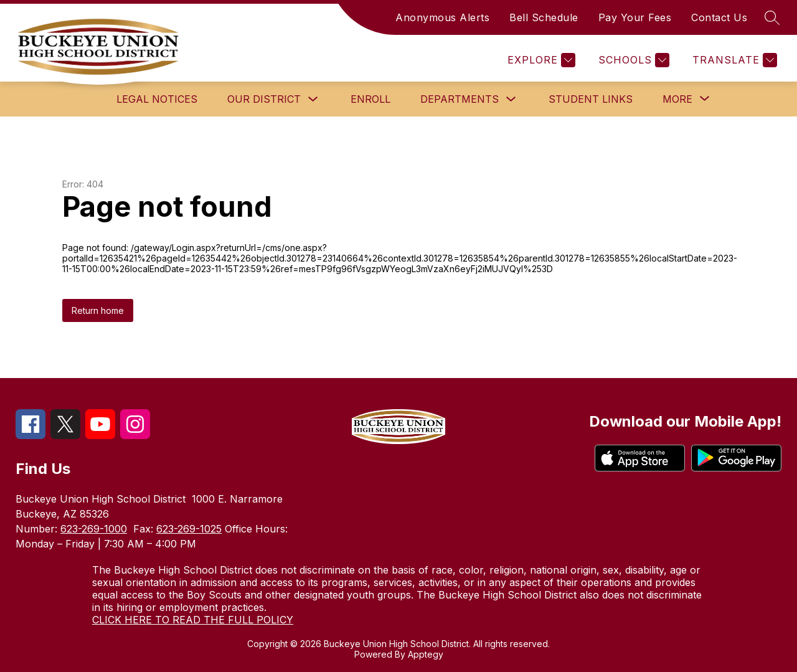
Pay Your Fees (635, 17)
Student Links (591, 99)
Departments (460, 99)
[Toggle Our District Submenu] (313, 99)
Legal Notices (157, 99)
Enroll (370, 99)
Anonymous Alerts (442, 17)
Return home (98, 310)
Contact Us (719, 17)
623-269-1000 (94, 529)
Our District (264, 99)
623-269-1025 (189, 529)
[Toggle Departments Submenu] (511, 99)
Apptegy (426, 654)
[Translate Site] (733, 60)
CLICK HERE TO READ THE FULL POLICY (193, 620)
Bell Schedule (544, 17)
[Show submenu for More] (677, 99)
